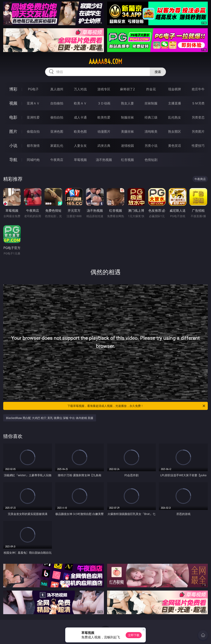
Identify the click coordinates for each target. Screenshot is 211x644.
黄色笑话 (175, 146)
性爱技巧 (198, 146)
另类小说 (151, 146)
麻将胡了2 (127, 89)
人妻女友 (80, 146)
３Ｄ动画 (104, 103)
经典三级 (151, 117)
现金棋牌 (175, 89)
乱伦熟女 (175, 117)
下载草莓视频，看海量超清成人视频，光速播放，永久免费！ (137, 406)
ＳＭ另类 (198, 103)
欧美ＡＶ (80, 103)
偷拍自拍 (57, 117)
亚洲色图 (57, 131)
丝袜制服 (151, 103)
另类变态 (198, 117)
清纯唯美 (151, 131)
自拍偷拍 (57, 103)
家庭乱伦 (57, 146)
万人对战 (80, 89)
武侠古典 (104, 146)
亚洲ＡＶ (33, 103)
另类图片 (198, 131)
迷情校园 (127, 146)
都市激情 (33, 146)
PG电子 (33, 89)
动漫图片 (104, 131)
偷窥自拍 (33, 131)
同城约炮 (33, 160)
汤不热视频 (104, 160)
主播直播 (175, 103)
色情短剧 (151, 160)
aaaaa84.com (105, 61)
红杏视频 (127, 160)
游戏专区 (104, 89)
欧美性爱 (104, 117)
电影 (13, 117)
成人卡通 (80, 117)
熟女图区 (175, 131)
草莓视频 (80, 160)
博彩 (13, 89)
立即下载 (134, 635)
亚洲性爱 (33, 117)
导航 (13, 160)
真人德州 (57, 89)
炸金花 (151, 89)
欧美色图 (80, 131)
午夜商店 (57, 160)
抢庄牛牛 (198, 89)
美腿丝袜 (127, 131)
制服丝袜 (127, 117)
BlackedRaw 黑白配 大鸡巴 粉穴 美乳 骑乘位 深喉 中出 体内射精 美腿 (50, 418)
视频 (13, 103)
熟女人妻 (127, 103)
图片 (13, 131)
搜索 (158, 72)
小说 (13, 145)
